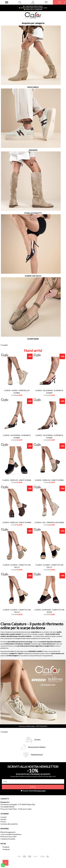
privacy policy (41, 791)
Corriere (37, 739)
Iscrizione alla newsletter (9, 824)
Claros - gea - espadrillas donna (49, 522)
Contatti (4, 817)
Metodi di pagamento (8, 832)
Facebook (6, 847)
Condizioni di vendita (8, 839)
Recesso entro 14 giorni (37, 747)
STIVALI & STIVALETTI (33, 213)
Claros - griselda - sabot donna (17, 480)
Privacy (3, 822)
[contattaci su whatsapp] (3, 865)
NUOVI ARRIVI (33, 87)
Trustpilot (4, 345)
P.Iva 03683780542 (7, 807)
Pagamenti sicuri (37, 754)
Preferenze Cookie (25, 809)
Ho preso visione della (34, 791)
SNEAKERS (33, 150)
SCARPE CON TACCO (33, 276)
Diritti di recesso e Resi (8, 837)
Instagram (6, 849)
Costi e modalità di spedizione (11, 834)
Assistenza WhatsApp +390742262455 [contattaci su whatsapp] (33, 726)
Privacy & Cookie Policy (9, 809)
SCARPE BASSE (33, 339)
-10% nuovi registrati (33, 6)
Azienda (3, 819)
